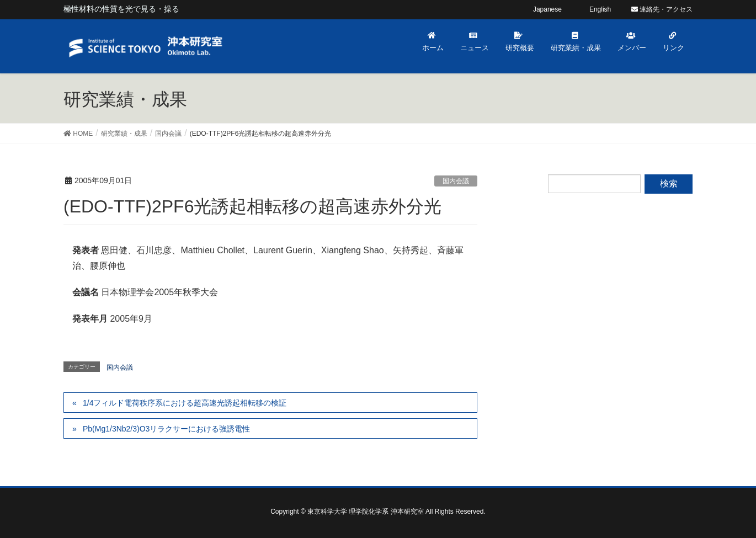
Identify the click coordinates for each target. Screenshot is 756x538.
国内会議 (456, 181)
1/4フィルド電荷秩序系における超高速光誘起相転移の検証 (185, 403)
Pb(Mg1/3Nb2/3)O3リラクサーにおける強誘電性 (166, 429)
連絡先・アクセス (662, 9)
